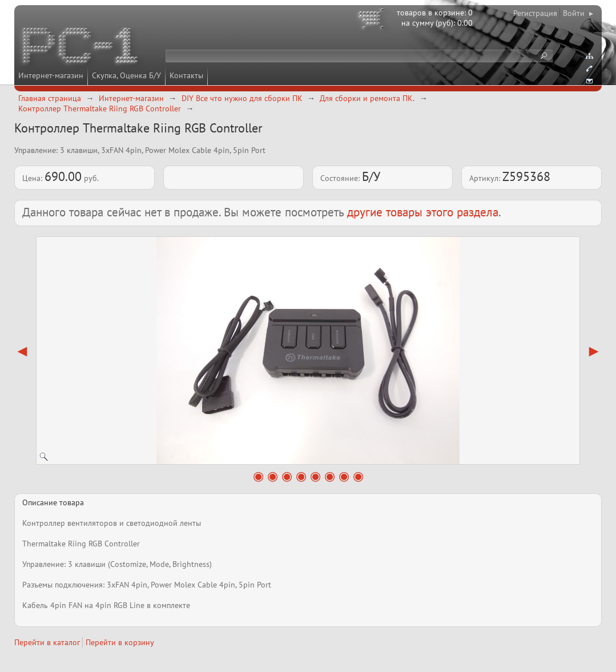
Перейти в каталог (47, 642)
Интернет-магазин (51, 75)
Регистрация (535, 13)
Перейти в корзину (120, 642)
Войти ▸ (578, 13)
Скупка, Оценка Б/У (126, 75)
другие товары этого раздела (423, 212)
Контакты (186, 75)
